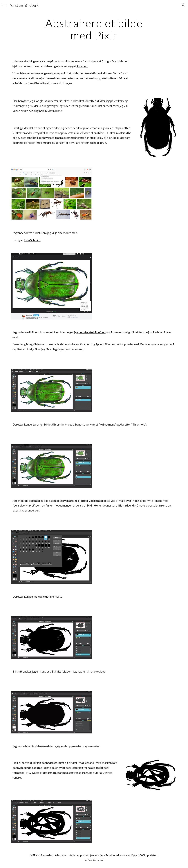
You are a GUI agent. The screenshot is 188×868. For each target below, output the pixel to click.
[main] (94, 29)
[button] (4, 5)
